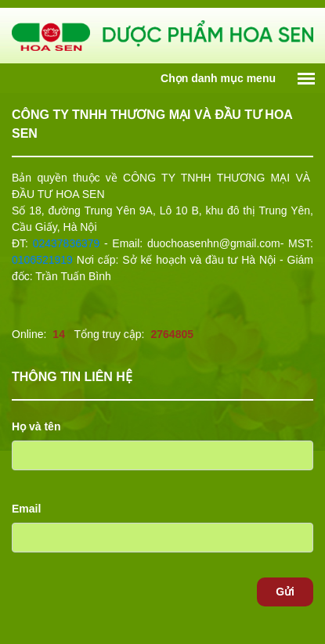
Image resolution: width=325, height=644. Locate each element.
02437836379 (67, 243)
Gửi (285, 592)
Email (26, 509)
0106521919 (42, 260)
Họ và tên (36, 426)
